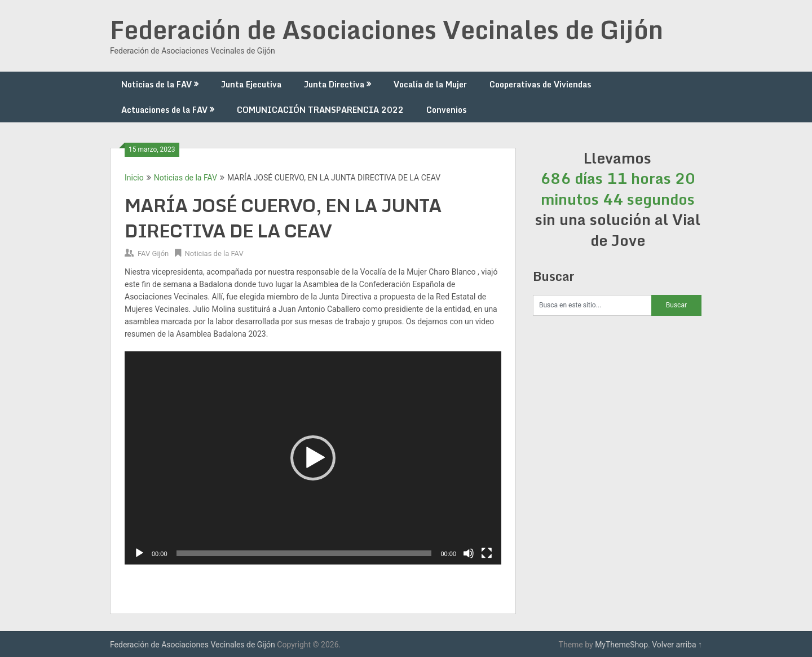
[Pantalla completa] (487, 553)
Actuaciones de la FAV (164, 110)
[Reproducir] (139, 553)
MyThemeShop (621, 645)
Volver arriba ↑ (677, 645)
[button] (313, 458)
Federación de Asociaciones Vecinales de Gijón (387, 29)
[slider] (304, 553)
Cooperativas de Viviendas (540, 84)
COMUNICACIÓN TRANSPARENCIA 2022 (320, 110)
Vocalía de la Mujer (430, 84)
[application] (313, 458)
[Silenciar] (469, 553)
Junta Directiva (334, 84)
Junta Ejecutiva (251, 84)
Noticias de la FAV (156, 84)
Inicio (134, 178)
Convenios (446, 110)
